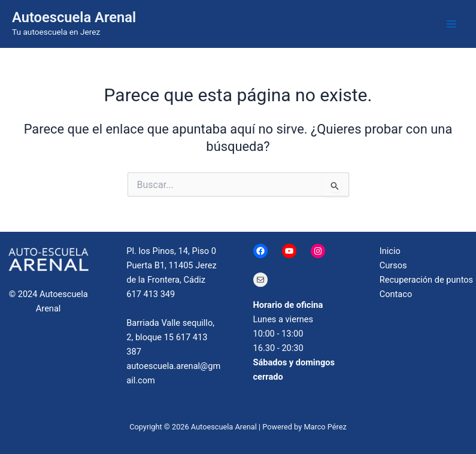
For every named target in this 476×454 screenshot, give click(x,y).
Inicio (390, 251)
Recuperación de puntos (426, 280)
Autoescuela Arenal (74, 17)
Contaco (396, 294)
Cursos (393, 265)
